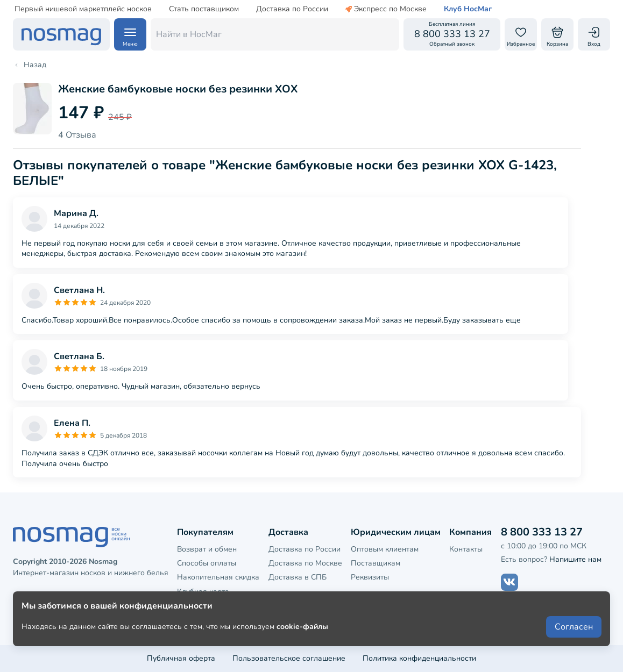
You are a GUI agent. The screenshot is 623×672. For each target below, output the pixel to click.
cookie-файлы (302, 635)
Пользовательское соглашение (289, 658)
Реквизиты (370, 577)
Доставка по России (292, 9)
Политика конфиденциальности (419, 658)
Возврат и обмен (207, 549)
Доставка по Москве (305, 563)
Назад (30, 65)
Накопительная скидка (218, 577)
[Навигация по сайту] (130, 34)
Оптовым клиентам (385, 549)
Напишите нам (575, 559)
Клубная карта (203, 592)
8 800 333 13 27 (542, 532)
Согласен (574, 635)
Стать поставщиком (204, 9)
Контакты (466, 549)
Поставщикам (376, 563)
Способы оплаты (207, 563)
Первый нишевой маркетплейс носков (83, 9)
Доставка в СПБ (298, 577)
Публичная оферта (181, 658)
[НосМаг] (61, 34)
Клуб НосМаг (468, 9)
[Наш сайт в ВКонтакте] (509, 582)
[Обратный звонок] (452, 34)
